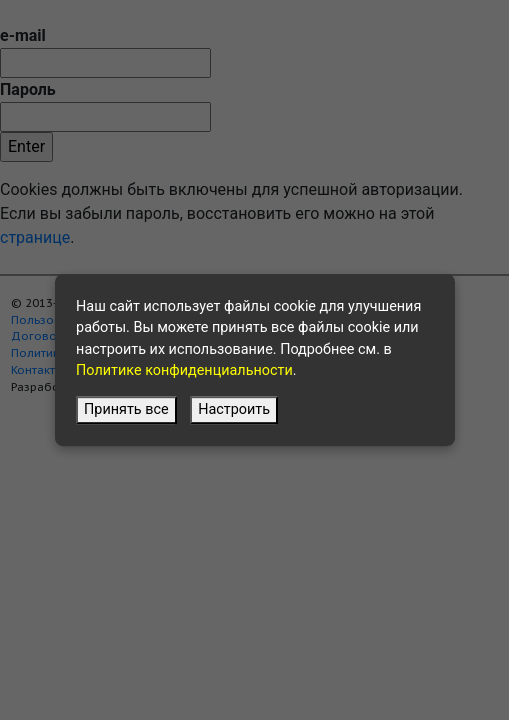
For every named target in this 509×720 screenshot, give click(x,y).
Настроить (234, 410)
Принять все (126, 410)
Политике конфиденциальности (184, 371)
